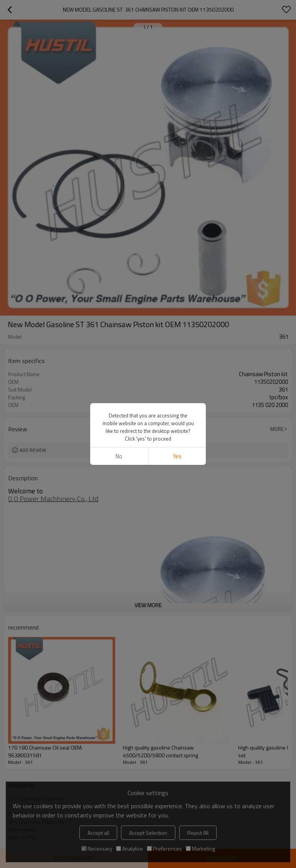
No (119, 456)
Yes (177, 456)
